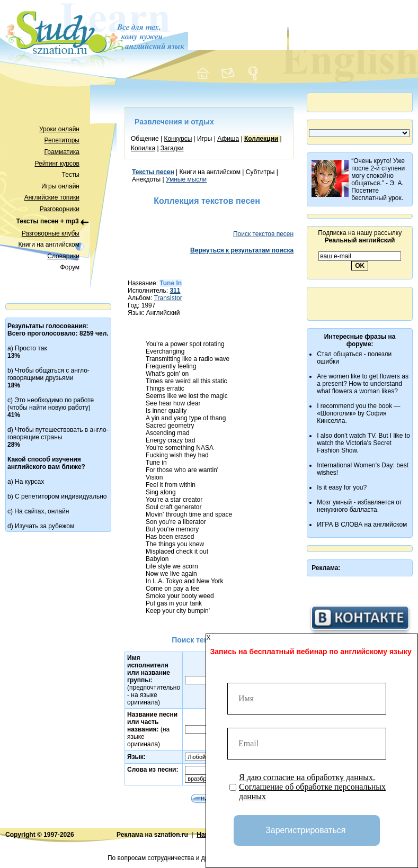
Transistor (168, 298)
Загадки (172, 148)
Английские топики (52, 197)
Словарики (63, 256)
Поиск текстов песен (263, 234)
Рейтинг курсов (57, 164)
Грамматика (62, 152)
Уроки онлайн (59, 129)
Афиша (228, 139)
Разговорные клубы (51, 233)
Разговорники (60, 209)
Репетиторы (62, 140)
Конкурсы (178, 139)
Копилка (143, 148)
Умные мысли (186, 179)
